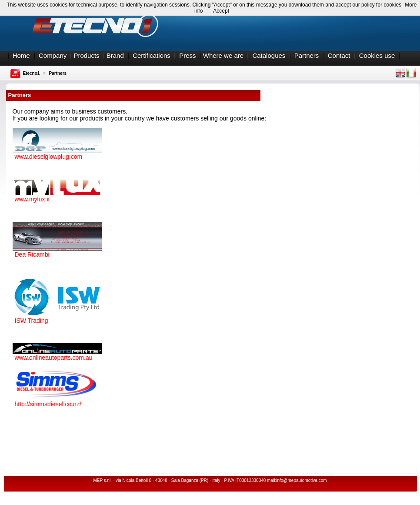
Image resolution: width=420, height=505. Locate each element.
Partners (307, 55)
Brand (115, 55)
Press (187, 55)
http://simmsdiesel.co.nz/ (48, 404)
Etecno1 (32, 73)
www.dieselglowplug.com (49, 157)
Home (21, 55)
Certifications (152, 55)
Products (86, 55)
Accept (221, 11)
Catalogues (269, 55)
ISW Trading (32, 321)
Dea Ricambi (32, 254)
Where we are (223, 55)
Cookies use (377, 55)
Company (53, 55)
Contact (339, 55)
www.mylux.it (32, 199)
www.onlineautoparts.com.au (54, 358)
